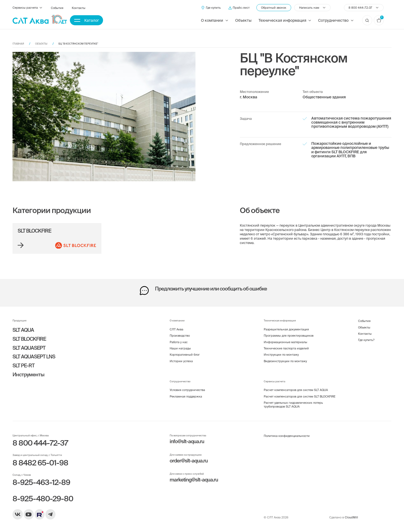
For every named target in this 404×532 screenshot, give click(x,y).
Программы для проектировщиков (289, 336)
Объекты (243, 20)
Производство (180, 336)
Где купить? (366, 340)
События (57, 8)
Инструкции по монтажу (281, 355)
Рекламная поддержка (186, 396)
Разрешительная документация (286, 329)
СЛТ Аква (176, 329)
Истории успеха (181, 361)
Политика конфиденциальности (287, 436)
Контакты (79, 8)
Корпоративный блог (185, 355)
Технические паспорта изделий (286, 348)
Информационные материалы (285, 342)
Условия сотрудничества (187, 390)
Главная (18, 44)
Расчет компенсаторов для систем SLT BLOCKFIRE (300, 396)
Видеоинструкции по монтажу (285, 361)
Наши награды (180, 348)
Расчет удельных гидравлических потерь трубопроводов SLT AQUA (293, 405)
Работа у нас (179, 342)
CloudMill (351, 517)
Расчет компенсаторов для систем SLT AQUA (296, 390)
